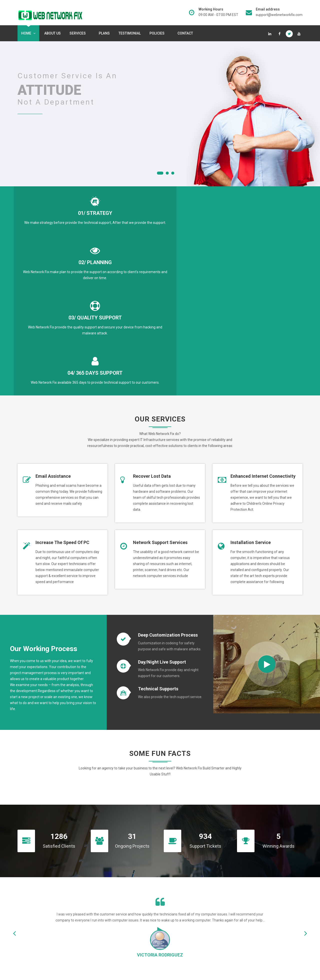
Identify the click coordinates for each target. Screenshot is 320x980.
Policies (158, 33)
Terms (170, 927)
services (79, 33)
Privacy (171, 918)
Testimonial (130, 33)
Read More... (43, 946)
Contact (185, 33)
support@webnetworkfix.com (279, 15)
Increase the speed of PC (62, 401)
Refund (171, 935)
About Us (52, 33)
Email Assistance (53, 334)
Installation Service (251, 401)
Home (28, 33)
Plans (104, 33)
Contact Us (260, 863)
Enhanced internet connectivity (263, 334)
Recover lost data (152, 334)
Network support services (160, 401)
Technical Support (179, 910)
